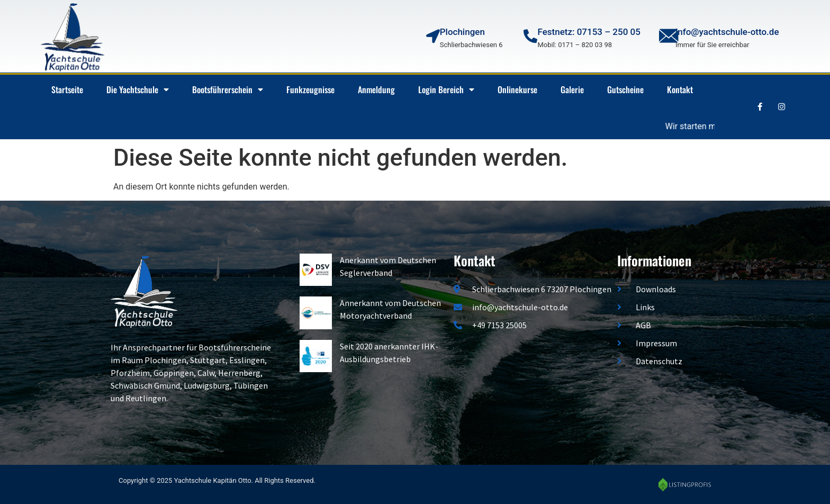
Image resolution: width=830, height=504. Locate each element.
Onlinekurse (517, 89)
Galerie (572, 89)
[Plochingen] (433, 36)
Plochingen (462, 32)
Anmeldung (376, 89)
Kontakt (680, 89)
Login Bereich (446, 89)
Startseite (67, 89)
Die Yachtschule (138, 89)
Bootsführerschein (228, 89)
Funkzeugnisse (310, 89)
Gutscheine (625, 89)
